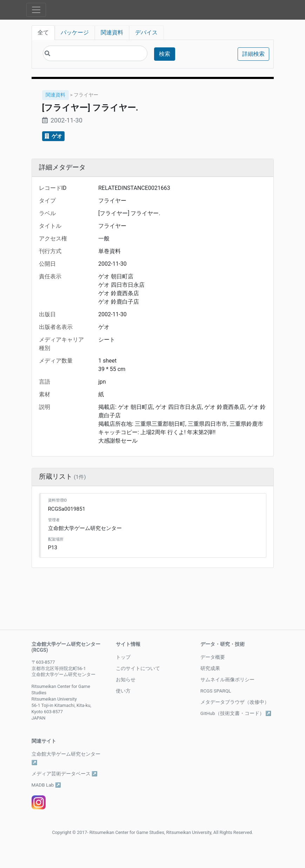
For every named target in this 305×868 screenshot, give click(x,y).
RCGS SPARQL (216, 691)
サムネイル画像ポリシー (227, 680)
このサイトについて (138, 668)
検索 (165, 54)
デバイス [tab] (146, 32)
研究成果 (210, 668)
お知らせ (126, 680)
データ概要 (213, 657)
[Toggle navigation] (36, 10)
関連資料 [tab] (112, 32)
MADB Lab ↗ (46, 785)
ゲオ (54, 136)
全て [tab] (43, 32)
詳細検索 (253, 54)
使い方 (123, 691)
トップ (123, 657)
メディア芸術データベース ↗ (65, 774)
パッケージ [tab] (75, 32)
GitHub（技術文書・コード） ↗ (236, 713)
